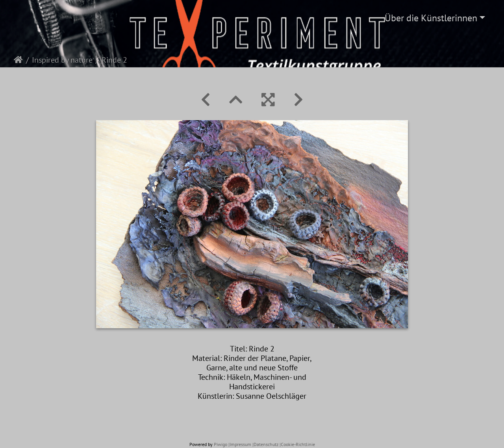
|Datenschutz (265, 444)
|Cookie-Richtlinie (297, 444)
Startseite (18, 60)
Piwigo (220, 444)
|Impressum (240, 444)
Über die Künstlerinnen (431, 18)
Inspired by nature (62, 60)
